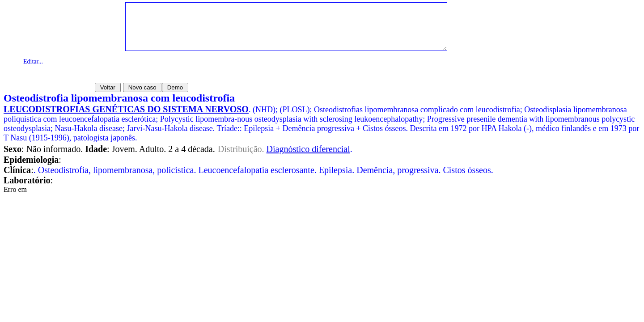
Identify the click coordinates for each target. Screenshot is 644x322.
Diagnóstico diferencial (308, 149)
